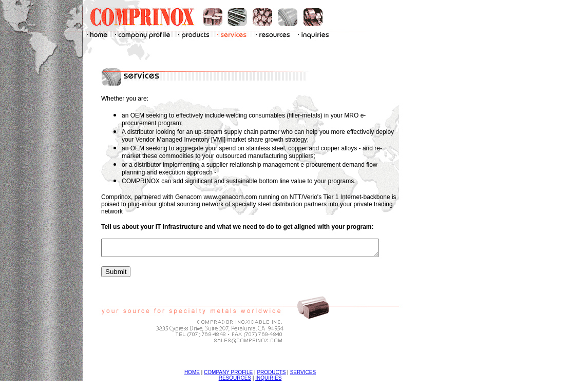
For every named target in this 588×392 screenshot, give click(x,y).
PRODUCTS (278, 375)
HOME (199, 375)
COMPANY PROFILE (235, 375)
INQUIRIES (275, 381)
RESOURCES (242, 381)
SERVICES (310, 375)
